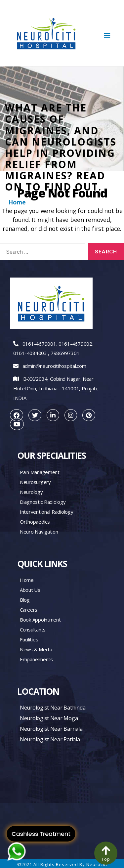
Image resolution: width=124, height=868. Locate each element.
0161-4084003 (30, 353)
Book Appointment (40, 620)
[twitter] (35, 415)
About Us (30, 590)
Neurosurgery (35, 482)
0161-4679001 (39, 344)
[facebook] (17, 415)
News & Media (36, 649)
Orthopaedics (35, 522)
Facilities (29, 639)
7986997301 (65, 353)
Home (17, 202)
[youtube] (17, 424)
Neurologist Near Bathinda (53, 708)
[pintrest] (89, 415)
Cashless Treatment (41, 834)
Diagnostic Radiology (43, 502)
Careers (29, 610)
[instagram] (71, 415)
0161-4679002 (75, 344)
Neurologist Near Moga (49, 718)
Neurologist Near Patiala (50, 739)
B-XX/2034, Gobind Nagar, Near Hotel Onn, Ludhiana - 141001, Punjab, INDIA (56, 388)
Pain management (40, 472)
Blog (25, 600)
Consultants (33, 629)
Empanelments (36, 659)
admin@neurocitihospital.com (54, 366)
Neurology (31, 492)
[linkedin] (53, 415)
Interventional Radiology (47, 512)
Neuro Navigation (39, 532)
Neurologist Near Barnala (51, 729)
